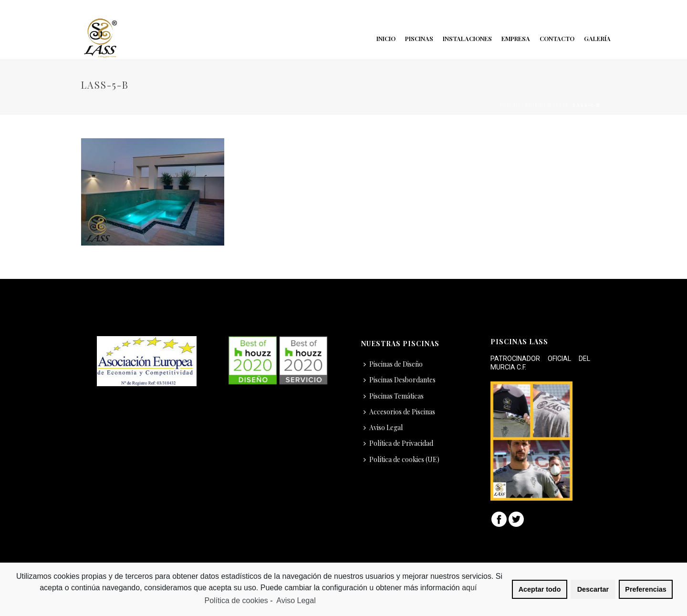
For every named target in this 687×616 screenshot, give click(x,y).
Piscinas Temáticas (394, 396)
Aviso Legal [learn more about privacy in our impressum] (296, 601)
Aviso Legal (383, 427)
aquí (470, 588)
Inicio (386, 38)
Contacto (557, 38)
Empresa (516, 38)
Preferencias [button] (645, 589)
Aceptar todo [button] (540, 589)
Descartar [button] (593, 589)
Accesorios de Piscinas (399, 412)
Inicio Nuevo (547, 105)
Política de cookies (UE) (401, 459)
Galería (597, 38)
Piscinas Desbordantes (400, 380)
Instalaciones (467, 38)
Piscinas (419, 38)
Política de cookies (236, 601)
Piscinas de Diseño (393, 364)
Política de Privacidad (398, 443)
